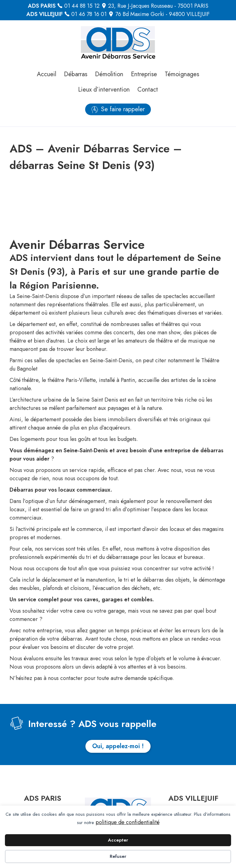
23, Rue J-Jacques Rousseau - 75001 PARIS (158, 6)
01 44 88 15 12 (82, 6)
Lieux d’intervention (104, 90)
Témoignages (182, 74)
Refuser (118, 856)
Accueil (47, 74)
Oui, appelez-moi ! (118, 746)
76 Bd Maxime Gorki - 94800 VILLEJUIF (162, 14)
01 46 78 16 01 (89, 14)
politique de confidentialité (128, 822)
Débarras (76, 74)
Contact (148, 90)
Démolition (109, 74)
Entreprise (144, 74)
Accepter (118, 840)
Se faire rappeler (123, 109)
